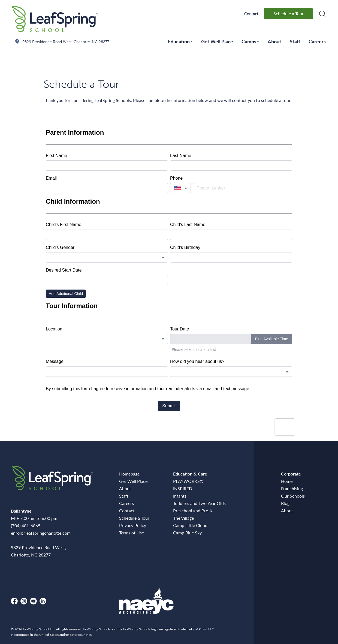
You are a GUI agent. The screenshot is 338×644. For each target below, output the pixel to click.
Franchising (292, 488)
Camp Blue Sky (187, 533)
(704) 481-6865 (26, 526)
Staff (295, 41)
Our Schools (293, 496)
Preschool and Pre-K (193, 511)
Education (179, 41)
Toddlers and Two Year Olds (199, 503)
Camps (249, 41)
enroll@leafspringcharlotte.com (41, 533)
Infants (180, 496)
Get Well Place (217, 41)
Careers (317, 41)
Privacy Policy (133, 525)
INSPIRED (183, 488)
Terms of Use (132, 533)
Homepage (129, 474)
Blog (285, 503)
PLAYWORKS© (188, 481)
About (274, 41)
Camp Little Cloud (190, 525)
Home (287, 481)
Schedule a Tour (289, 13)
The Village (183, 518)
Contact (251, 14)
